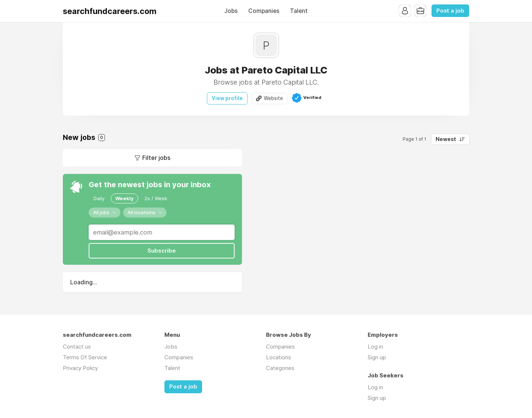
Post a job (450, 11)
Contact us (77, 347)
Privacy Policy (80, 368)
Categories (280, 368)
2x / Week (156, 198)
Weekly (125, 198)
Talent (299, 11)
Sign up (377, 357)
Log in (375, 347)
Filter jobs (156, 158)
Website (273, 98)
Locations (279, 357)
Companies (264, 11)
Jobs (231, 11)
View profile (227, 98)
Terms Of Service (85, 357)
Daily (99, 198)
